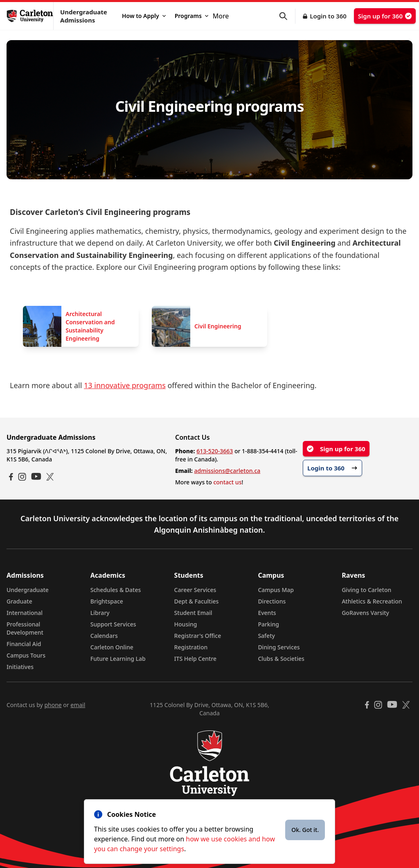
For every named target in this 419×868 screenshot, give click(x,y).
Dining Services (279, 647)
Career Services (195, 590)
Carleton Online (112, 647)
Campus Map (276, 590)
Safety (266, 636)
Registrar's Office (198, 636)
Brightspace (107, 601)
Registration (191, 647)
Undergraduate (28, 590)
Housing (186, 624)
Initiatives (20, 667)
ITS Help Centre (196, 659)
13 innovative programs (125, 385)
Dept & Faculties (197, 601)
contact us (227, 482)
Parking (268, 624)
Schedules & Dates (116, 590)
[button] (287, 16)
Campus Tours (26, 655)
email (78, 705)
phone (53, 705)
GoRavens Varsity (365, 613)
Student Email (193, 613)
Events (267, 613)
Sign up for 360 (385, 16)
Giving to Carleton (366, 590)
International (25, 613)
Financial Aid (24, 644)
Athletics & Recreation (372, 601)
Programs (191, 16)
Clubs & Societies (281, 659)
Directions (272, 601)
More (221, 16)
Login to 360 (328, 16)
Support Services (113, 624)
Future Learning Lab (118, 659)
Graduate (19, 601)
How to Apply (144, 16)
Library (100, 613)
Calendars (104, 636)
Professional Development (25, 628)
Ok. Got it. (305, 830)
